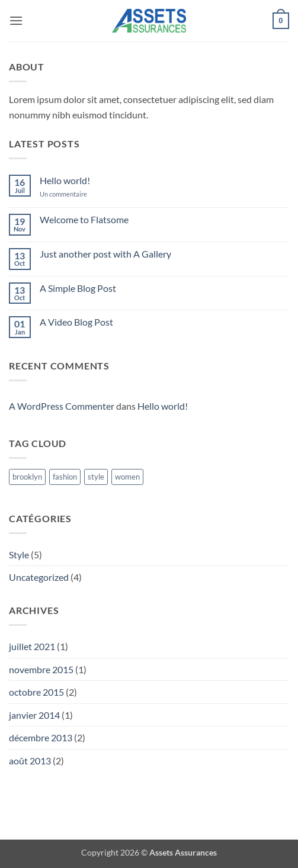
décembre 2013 (41, 737)
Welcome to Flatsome (84, 219)
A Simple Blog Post (78, 288)
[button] (16, 20)
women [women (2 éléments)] (127, 477)
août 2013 (30, 761)
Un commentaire (72, 194)
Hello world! (65, 180)
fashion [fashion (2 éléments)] (65, 477)
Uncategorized (39, 577)
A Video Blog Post (76, 322)
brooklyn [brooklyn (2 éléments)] (27, 477)
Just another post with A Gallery (105, 254)
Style (19, 554)
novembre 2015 (41, 669)
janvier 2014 (34, 715)
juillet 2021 (32, 646)
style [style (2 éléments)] (96, 477)
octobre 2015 (36, 692)
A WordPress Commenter (62, 406)
